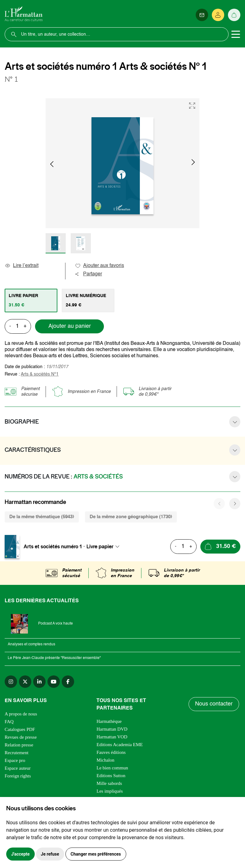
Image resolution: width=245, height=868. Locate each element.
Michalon (105, 760)
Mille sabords (109, 783)
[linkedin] (39, 682)
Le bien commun (112, 768)
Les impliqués (110, 791)
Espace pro (15, 760)
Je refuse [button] (50, 854)
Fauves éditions (111, 752)
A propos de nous (21, 714)
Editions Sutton (111, 776)
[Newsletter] (202, 15)
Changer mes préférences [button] (96, 854)
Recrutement (17, 753)
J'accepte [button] (20, 854)
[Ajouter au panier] (220, 547)
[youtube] (54, 682)
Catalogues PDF (20, 729)
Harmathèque (109, 721)
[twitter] (25, 682)
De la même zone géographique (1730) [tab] (131, 517)
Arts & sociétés (40, 374)
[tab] (31, 300)
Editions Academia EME (120, 745)
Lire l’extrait (22, 266)
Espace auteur (18, 768)
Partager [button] (88, 274)
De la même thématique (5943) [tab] (42, 517)
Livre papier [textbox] (100, 546)
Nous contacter (214, 704)
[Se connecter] (218, 15)
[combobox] (105, 546)
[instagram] (11, 682)
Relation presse (19, 745)
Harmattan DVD (112, 729)
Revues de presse (21, 737)
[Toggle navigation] (236, 34)
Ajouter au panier (70, 326)
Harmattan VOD (112, 737)
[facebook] (68, 682)
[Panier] (234, 15)
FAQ (9, 722)
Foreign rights (18, 776)
